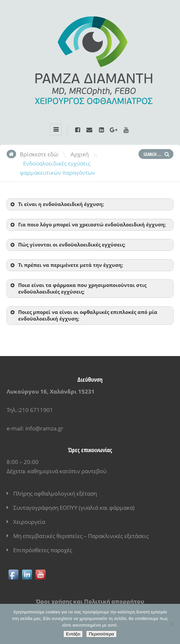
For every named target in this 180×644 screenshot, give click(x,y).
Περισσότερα (101, 634)
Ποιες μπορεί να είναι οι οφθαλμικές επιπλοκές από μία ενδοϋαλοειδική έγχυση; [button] (83, 315)
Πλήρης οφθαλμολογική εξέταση (55, 493)
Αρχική (80, 154)
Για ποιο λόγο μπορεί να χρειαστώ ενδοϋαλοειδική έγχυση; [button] (88, 225)
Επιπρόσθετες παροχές (43, 550)
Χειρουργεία (29, 522)
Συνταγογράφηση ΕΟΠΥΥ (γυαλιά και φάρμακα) (74, 508)
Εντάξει (73, 634)
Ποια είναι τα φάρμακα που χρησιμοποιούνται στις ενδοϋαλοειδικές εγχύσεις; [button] (78, 288)
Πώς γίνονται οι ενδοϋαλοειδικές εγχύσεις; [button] (67, 245)
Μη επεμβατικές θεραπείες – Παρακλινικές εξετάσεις (81, 536)
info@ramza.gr (44, 428)
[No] (172, 624)
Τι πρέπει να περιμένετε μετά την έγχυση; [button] (66, 265)
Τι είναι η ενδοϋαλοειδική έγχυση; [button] (57, 204)
